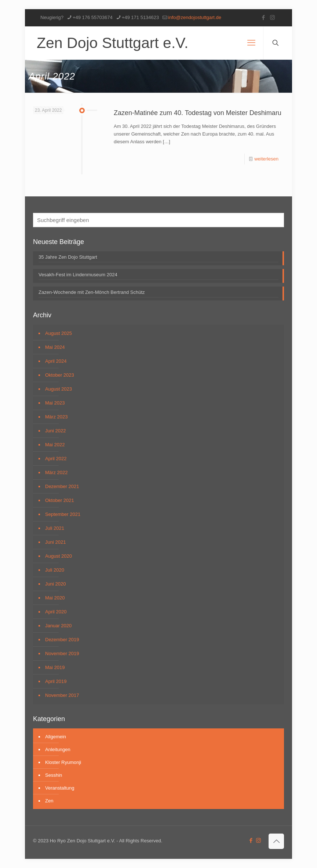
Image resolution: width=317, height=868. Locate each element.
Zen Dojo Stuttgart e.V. (112, 43)
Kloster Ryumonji (63, 762)
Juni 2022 (55, 431)
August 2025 (59, 333)
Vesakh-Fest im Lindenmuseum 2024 (78, 275)
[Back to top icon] (276, 841)
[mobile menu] (251, 43)
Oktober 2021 (60, 500)
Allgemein (56, 737)
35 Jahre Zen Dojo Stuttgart (68, 257)
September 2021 (63, 514)
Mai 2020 (55, 598)
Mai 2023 (55, 403)
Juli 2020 (55, 570)
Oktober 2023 (60, 375)
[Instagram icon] (272, 17)
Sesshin (54, 775)
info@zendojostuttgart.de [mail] (195, 17)
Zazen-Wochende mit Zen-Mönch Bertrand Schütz (92, 292)
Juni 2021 (55, 542)
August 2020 (59, 556)
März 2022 (56, 472)
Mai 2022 (55, 445)
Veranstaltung (60, 788)
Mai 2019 (55, 667)
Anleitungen (58, 749)
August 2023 (59, 389)
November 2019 (62, 653)
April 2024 (56, 361)
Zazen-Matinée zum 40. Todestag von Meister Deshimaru (198, 113)
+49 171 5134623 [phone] (141, 17)
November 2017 (62, 695)
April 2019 (56, 681)
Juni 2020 (55, 584)
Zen (49, 801)
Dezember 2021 (62, 486)
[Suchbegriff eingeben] (158, 220)
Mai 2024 (55, 347)
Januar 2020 (58, 626)
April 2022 (56, 459)
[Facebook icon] (263, 17)
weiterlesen (266, 159)
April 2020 (56, 612)
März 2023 (56, 417)
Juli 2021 (55, 528)
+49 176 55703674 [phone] (93, 17)
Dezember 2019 (62, 640)
